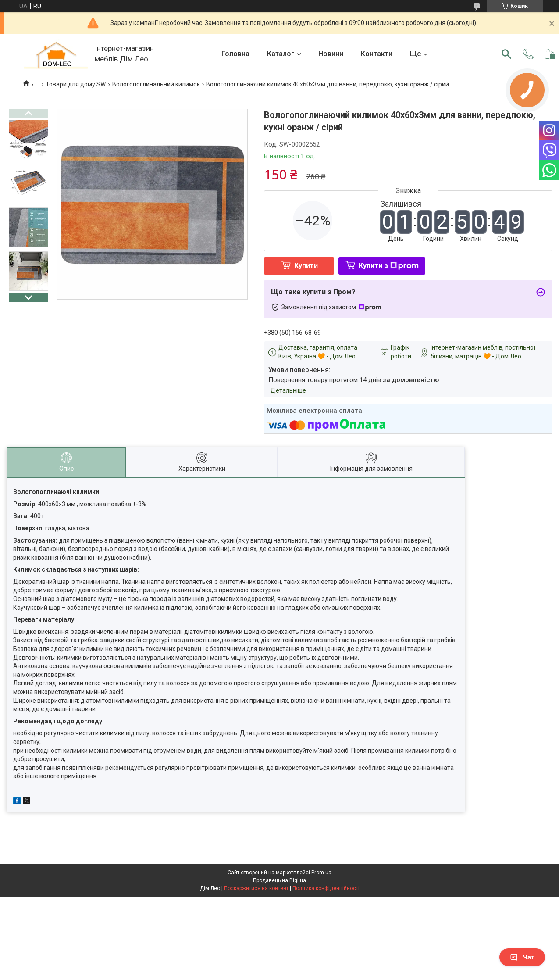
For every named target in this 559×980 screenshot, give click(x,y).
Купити (306, 266)
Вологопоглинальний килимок (156, 84)
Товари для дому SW (76, 84)
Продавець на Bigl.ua (279, 880)
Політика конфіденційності (326, 888)
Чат (522, 957)
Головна (235, 54)
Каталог (281, 54)
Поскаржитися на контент (256, 888)
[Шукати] (506, 54)
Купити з (389, 266)
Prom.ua (321, 873)
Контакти (377, 54)
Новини (331, 54)
